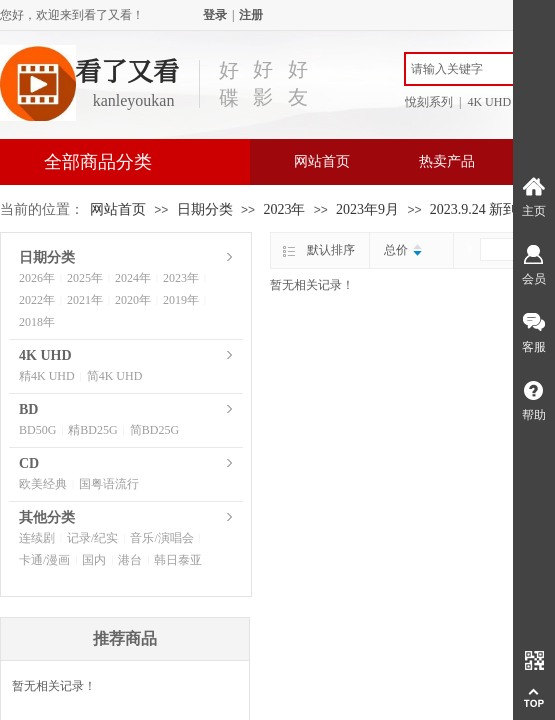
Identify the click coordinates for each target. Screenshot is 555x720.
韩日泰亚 (178, 560)
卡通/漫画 (44, 560)
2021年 (85, 300)
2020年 (133, 300)
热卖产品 (447, 161)
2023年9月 (367, 209)
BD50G (37, 430)
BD (28, 409)
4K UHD (45, 355)
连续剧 (37, 538)
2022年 (37, 300)
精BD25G (92, 430)
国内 (94, 560)
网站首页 (322, 161)
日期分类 (205, 209)
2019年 (181, 300)
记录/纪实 (92, 538)
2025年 (85, 278)
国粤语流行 (109, 484)
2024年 (133, 278)
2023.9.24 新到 (474, 209)
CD (29, 463)
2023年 (284, 209)
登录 (215, 15)
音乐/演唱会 (161, 538)
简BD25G (154, 430)
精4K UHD (47, 376)
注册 (251, 15)
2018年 (37, 322)
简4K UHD (115, 376)
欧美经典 (43, 484)
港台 (130, 560)
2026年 (37, 278)
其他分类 (47, 517)
